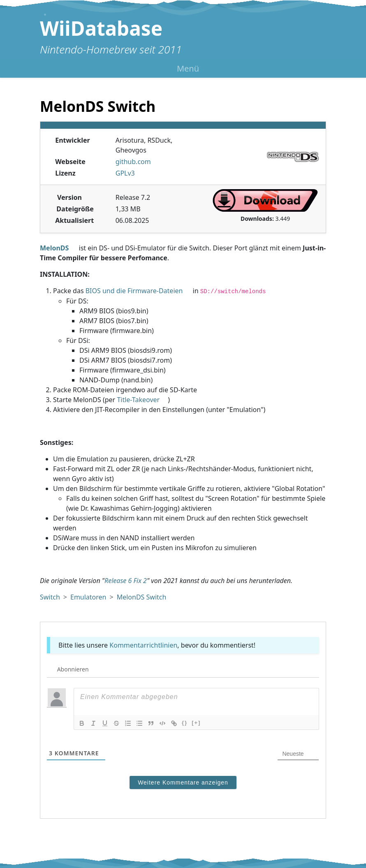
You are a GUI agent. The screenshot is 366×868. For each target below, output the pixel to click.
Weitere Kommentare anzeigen (183, 782)
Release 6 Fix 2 (126, 581)
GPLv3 (125, 173)
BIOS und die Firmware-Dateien (134, 291)
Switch (50, 597)
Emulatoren (88, 597)
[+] (196, 723)
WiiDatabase (101, 28)
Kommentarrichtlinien (143, 645)
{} (185, 723)
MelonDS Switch (142, 597)
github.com (133, 162)
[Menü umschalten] (183, 69)
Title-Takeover (138, 400)
